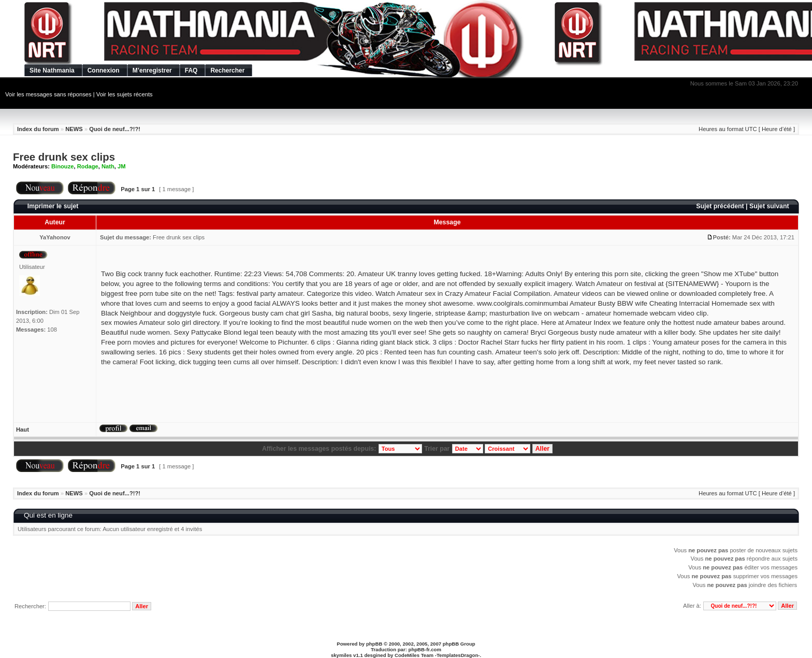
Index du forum (38, 129)
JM (122, 166)
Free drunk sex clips (64, 157)
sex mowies (119, 323)
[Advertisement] (158, 406)
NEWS (74, 129)
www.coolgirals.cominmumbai (523, 303)
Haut (23, 430)
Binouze (63, 166)
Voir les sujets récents (125, 94)
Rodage (88, 166)
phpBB (374, 644)
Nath (108, 166)
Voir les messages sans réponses (48, 94)
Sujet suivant (769, 206)
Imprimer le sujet (53, 206)
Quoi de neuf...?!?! (115, 129)
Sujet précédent (720, 206)
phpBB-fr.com (425, 649)
